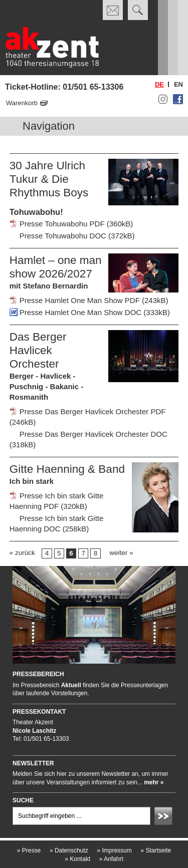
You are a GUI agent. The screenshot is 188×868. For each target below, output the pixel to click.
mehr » (154, 782)
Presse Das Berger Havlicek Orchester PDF (93, 411)
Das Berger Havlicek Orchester (38, 350)
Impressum (114, 850)
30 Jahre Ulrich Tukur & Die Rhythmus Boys (49, 179)
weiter (118, 553)
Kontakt (77, 859)
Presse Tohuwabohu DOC (63, 236)
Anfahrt (111, 859)
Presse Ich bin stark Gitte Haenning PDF (57, 501)
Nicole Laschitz (34, 731)
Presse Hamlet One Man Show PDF (80, 300)
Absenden (165, 817)
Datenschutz (69, 850)
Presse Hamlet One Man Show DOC (80, 312)
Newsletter (33, 763)
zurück (25, 553)
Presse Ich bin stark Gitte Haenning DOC (57, 523)
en (178, 84)
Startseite (156, 850)
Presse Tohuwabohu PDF (62, 224)
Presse (29, 850)
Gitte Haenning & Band (67, 469)
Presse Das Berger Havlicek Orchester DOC (93, 434)
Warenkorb (22, 103)
